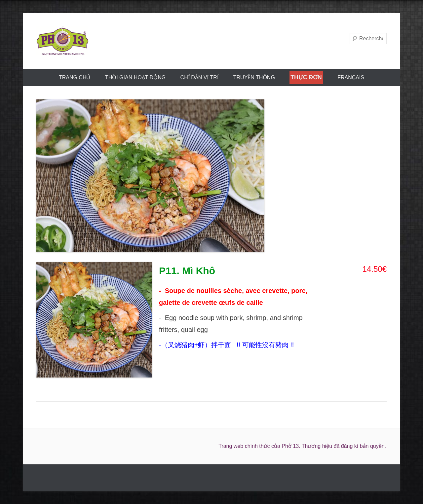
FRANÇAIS (351, 77)
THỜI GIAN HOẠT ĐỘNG (135, 77)
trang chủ (75, 77)
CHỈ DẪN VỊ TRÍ (200, 77)
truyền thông (254, 77)
